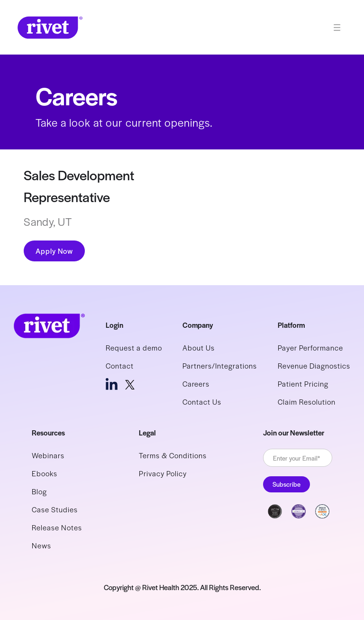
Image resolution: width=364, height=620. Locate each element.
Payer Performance (310, 347)
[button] (341, 28)
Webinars (48, 455)
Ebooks (45, 473)
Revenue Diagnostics (314, 366)
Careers (196, 384)
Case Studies (55, 509)
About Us (199, 347)
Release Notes (57, 527)
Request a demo (134, 347)
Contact (120, 366)
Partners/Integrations (220, 366)
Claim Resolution (307, 402)
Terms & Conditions (173, 455)
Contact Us (202, 402)
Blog (39, 491)
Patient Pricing (303, 384)
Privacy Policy (163, 473)
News (41, 545)
